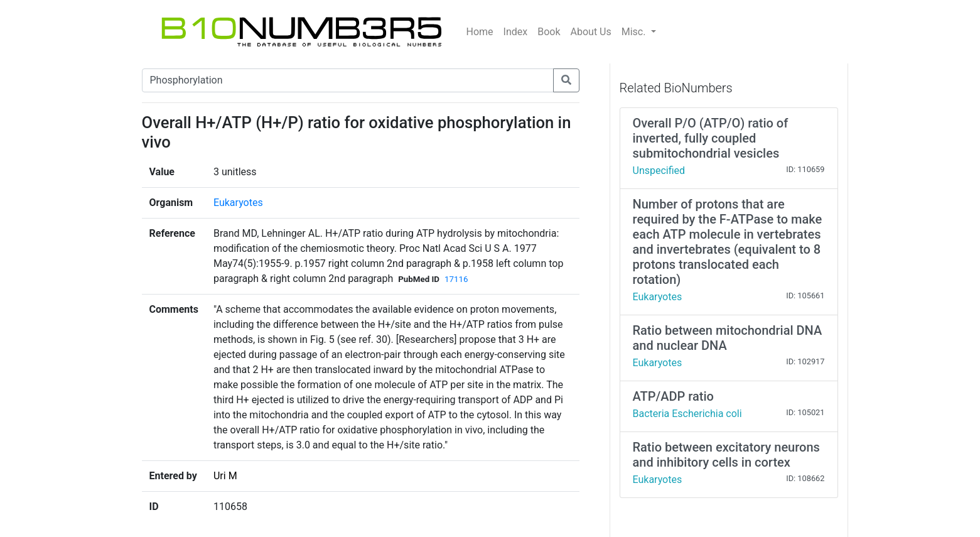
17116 (456, 279)
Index (516, 32)
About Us (591, 32)
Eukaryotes (238, 203)
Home (480, 32)
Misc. (635, 32)
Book (549, 32)
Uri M (225, 476)
